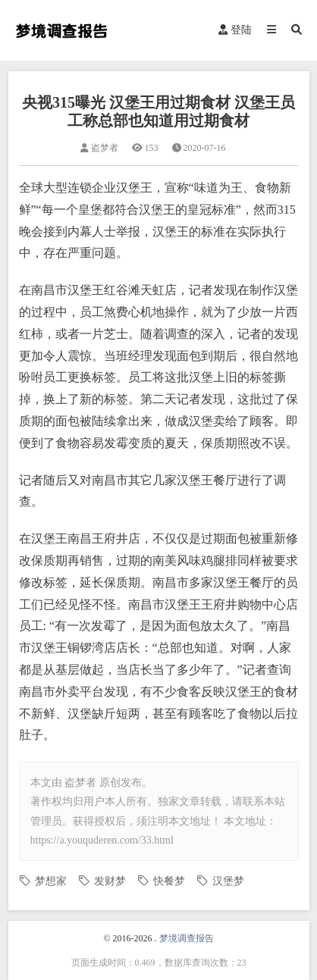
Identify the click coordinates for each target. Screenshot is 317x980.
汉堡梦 (228, 881)
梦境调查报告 (187, 938)
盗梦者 (80, 783)
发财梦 (110, 881)
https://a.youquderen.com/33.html (102, 840)
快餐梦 (169, 881)
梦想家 (51, 881)
